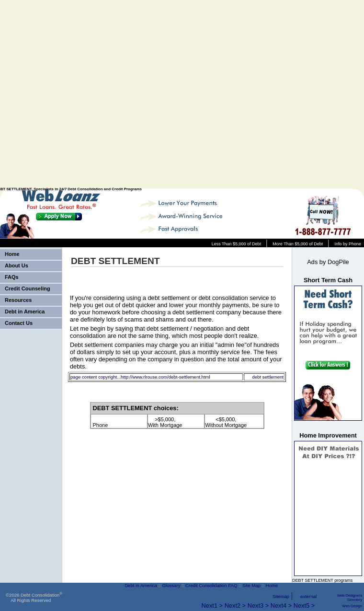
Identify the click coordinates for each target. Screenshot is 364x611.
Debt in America (25, 311)
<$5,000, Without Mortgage (226, 422)
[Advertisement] (265, 95)
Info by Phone (348, 244)
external (308, 596)
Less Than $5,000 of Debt (236, 244)
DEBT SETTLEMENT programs (322, 580)
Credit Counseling (28, 288)
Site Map (251, 585)
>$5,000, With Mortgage (165, 422)
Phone (101, 422)
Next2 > (235, 605)
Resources (18, 300)
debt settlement (268, 377)
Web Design (352, 606)
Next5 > (304, 605)
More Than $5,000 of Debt (298, 244)
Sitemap (281, 596)
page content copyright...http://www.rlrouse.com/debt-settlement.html (140, 377)
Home (12, 254)
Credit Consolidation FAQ (211, 585)
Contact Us (19, 323)
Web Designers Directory (350, 598)
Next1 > (212, 605)
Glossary (171, 585)
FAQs (12, 277)
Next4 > (281, 605)
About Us (17, 265)
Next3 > (258, 605)
